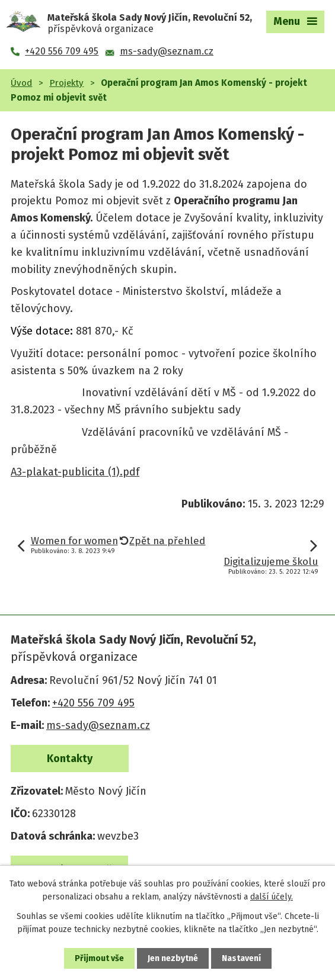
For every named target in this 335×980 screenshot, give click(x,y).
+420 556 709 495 (93, 703)
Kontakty (70, 759)
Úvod (21, 83)
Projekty (66, 83)
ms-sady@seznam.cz (98, 725)
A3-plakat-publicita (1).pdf (75, 472)
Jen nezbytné (173, 958)
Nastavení (241, 958)
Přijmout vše (99, 958)
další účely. (272, 897)
